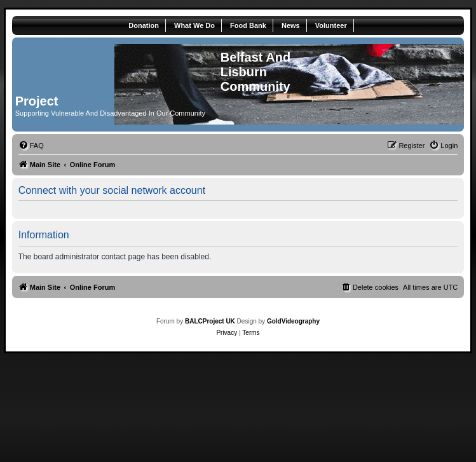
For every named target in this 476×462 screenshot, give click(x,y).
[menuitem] (31, 146)
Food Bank (248, 25)
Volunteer (331, 25)
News (291, 25)
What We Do (194, 25)
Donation (144, 25)
